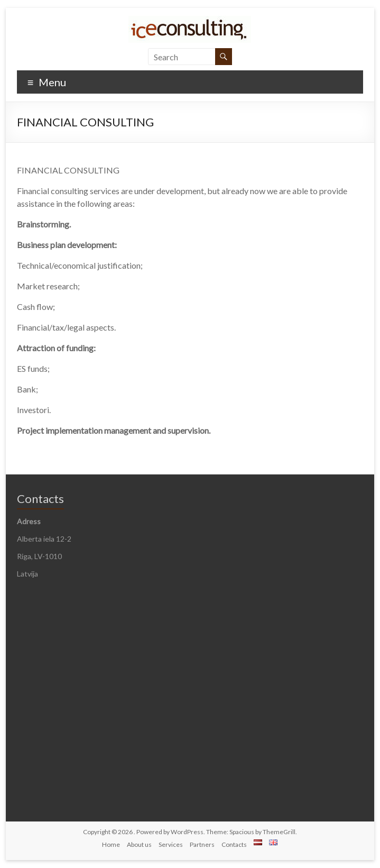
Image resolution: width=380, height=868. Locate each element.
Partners (202, 844)
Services (171, 844)
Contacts (234, 844)
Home (111, 844)
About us (139, 844)
